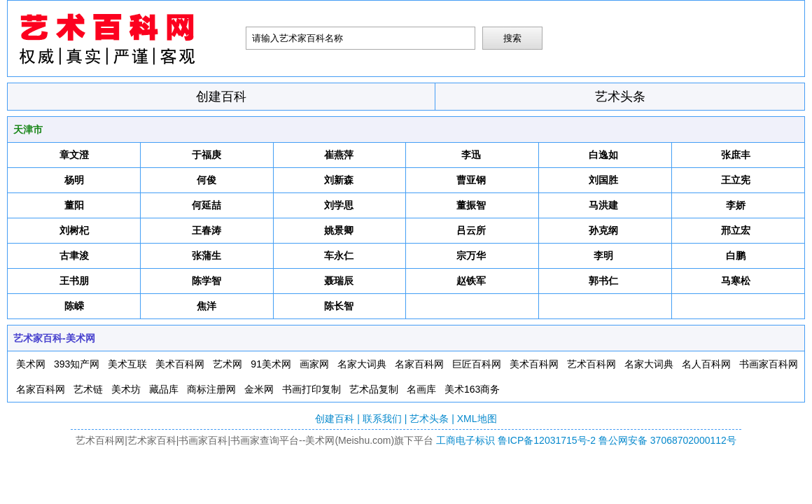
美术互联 (127, 364)
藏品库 (164, 389)
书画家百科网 (769, 364)
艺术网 (227, 364)
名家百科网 (419, 364)
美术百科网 (180, 364)
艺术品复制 (374, 389)
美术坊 (126, 389)
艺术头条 (620, 97)
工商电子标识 (465, 440)
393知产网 (77, 364)
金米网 (259, 389)
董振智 (471, 205)
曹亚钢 (471, 180)
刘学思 (339, 205)
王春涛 (206, 230)
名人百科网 (706, 364)
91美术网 (271, 364)
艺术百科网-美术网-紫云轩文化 (127, 38)
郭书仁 (603, 281)
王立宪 (736, 180)
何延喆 (206, 205)
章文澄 (74, 155)
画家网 (314, 364)
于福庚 (206, 155)
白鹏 (736, 255)
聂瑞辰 (339, 281)
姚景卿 (339, 230)
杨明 (74, 180)
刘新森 (339, 180)
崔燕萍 (339, 155)
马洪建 (603, 205)
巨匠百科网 (477, 364)
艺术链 (88, 389)
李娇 (736, 205)
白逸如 (603, 155)
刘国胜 (603, 180)
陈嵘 (74, 306)
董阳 (74, 205)
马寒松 (736, 281)
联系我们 (382, 419)
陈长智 (339, 306)
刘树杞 (74, 230)
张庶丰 (736, 155)
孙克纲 (603, 230)
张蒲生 (206, 255)
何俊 (206, 180)
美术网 (31, 364)
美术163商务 (472, 389)
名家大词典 (362, 364)
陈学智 (206, 281)
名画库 (421, 389)
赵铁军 (471, 281)
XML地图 (477, 419)
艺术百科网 (591, 364)
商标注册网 (211, 389)
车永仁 (339, 255)
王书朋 (74, 281)
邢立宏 (736, 230)
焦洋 (206, 306)
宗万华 (471, 255)
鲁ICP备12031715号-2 (547, 440)
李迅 (471, 155)
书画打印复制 (311, 389)
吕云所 (471, 230)
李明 (603, 255)
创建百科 (221, 97)
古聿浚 (74, 255)
